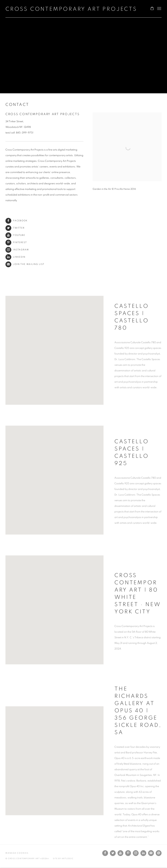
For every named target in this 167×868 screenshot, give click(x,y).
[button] (55, 357)
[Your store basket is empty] (152, 9)
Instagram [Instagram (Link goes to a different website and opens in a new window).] (17, 250)
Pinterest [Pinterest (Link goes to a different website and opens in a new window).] (16, 242)
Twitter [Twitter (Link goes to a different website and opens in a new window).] (15, 228)
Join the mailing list (25, 264)
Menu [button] (159, 9)
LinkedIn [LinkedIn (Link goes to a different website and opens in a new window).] (15, 257)
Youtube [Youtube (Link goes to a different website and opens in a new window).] (15, 235)
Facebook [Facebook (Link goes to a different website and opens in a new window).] (17, 221)
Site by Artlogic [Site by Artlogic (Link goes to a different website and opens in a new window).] (63, 859)
